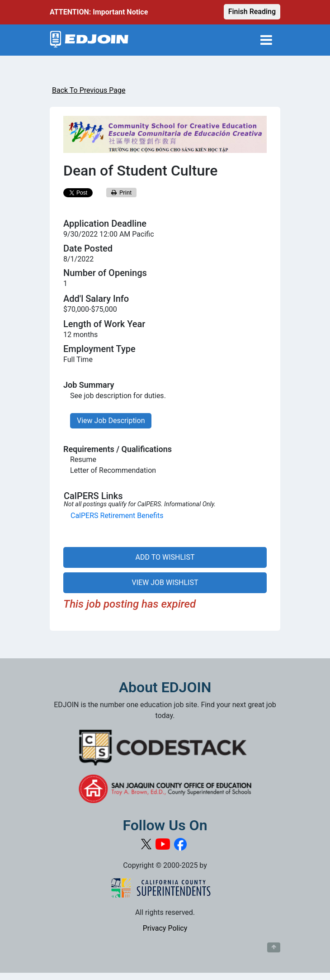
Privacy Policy (165, 928)
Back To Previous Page (89, 90)
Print (122, 193)
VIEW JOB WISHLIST (165, 583)
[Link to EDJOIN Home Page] (89, 40)
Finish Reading (252, 12)
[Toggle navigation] (266, 40)
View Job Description (111, 421)
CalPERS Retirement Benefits (117, 516)
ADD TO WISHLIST (165, 557)
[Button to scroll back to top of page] (274, 947)
